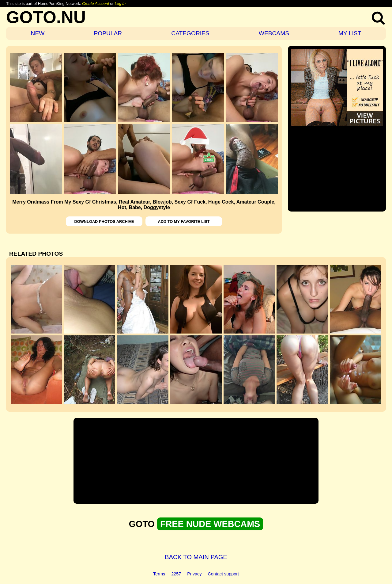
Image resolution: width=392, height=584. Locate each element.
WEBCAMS (274, 33)
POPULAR (108, 33)
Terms (159, 574)
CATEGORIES (190, 33)
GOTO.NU (46, 17)
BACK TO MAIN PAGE (196, 557)
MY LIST (350, 33)
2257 (176, 574)
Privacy (194, 574)
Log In (120, 4)
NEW (38, 33)
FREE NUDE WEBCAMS (210, 524)
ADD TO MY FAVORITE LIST (184, 221)
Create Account (96, 4)
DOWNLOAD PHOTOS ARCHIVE (104, 221)
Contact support (223, 574)
